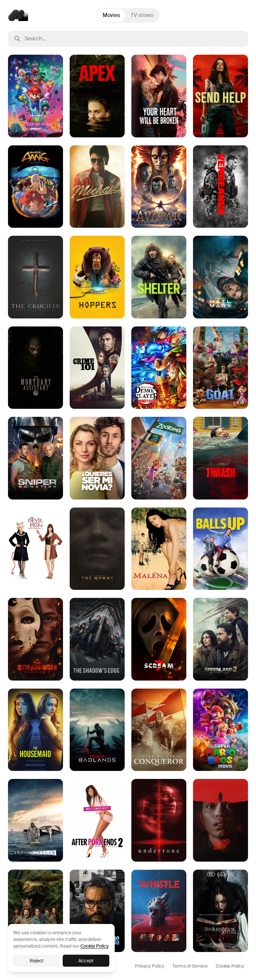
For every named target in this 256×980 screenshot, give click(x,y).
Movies (111, 15)
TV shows (142, 15)
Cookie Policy (230, 966)
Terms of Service (190, 966)
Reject (37, 961)
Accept (86, 961)
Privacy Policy (150, 966)
